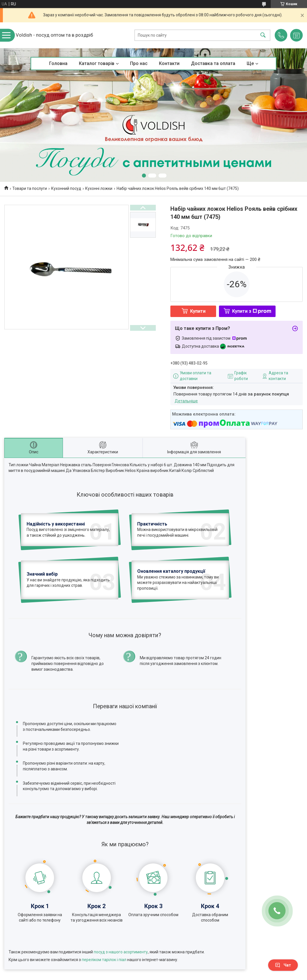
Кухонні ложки (99, 188)
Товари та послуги (30, 188)
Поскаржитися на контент (160, 975)
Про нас (139, 63)
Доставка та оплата (213, 63)
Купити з (252, 311)
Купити (198, 311)
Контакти (169, 63)
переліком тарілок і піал (104, 920)
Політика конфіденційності (205, 975)
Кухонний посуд (66, 188)
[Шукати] (263, 35)
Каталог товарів (97, 63)
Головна (58, 63)
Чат (283, 965)
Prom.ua (181, 969)
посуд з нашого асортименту (121, 912)
